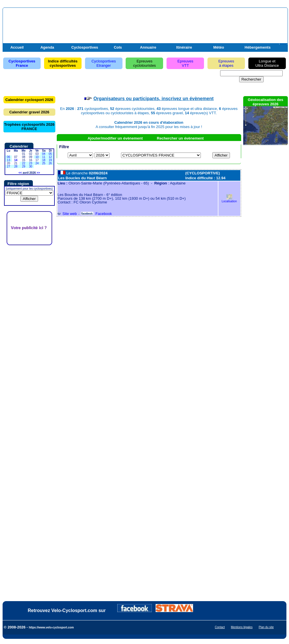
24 (37, 163)
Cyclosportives (85, 47)
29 (23, 166)
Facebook (96, 214)
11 (44, 157)
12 (50, 157)
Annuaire (148, 47)
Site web (67, 214)
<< (20, 173)
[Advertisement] (29, 332)
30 (31, 166)
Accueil (17, 47)
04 (44, 154)
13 (8, 160)
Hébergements (258, 47)
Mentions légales (242, 627)
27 (8, 166)
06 (8, 157)
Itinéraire (184, 47)
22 (23, 163)
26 (50, 163)
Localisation (229, 200)
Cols (118, 47)
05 (50, 154)
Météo (219, 47)
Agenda (47, 47)
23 (31, 163)
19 (50, 160)
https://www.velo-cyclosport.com (51, 627)
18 (44, 160)
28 (16, 166)
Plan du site (266, 627)
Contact (220, 627)
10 (37, 157)
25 (44, 163)
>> (38, 173)
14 (16, 160)
